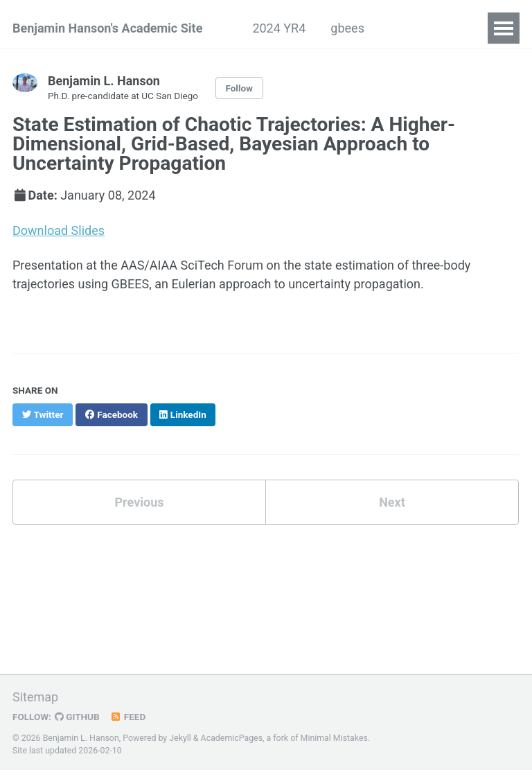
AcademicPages (232, 738)
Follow (239, 88)
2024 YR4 (279, 28)
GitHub (77, 717)
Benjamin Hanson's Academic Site (107, 28)
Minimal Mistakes (334, 738)
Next (392, 502)
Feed (128, 717)
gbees (347, 28)
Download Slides (59, 230)
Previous (140, 502)
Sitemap (35, 697)
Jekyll (180, 738)
